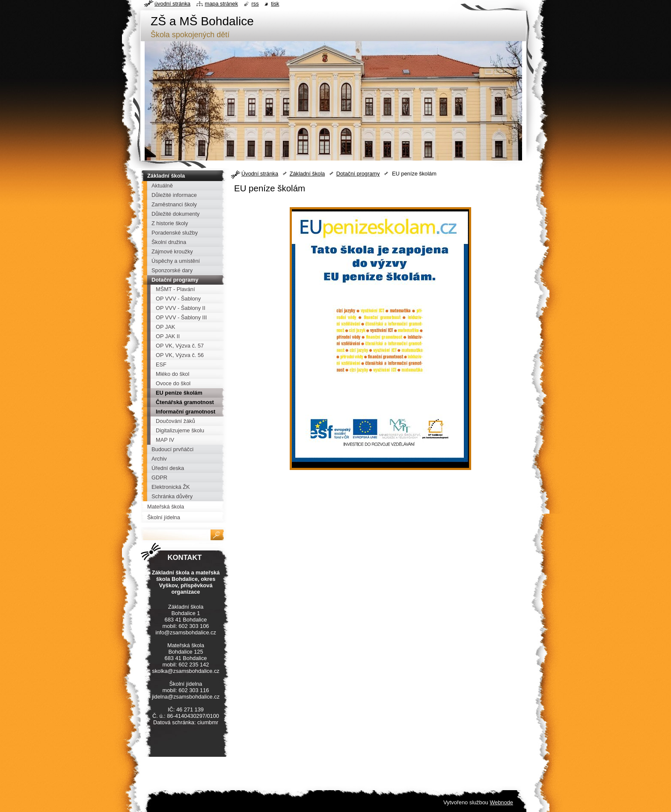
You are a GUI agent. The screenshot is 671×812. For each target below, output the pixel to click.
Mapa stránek (222, 4)
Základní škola (307, 174)
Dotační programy (358, 174)
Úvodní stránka (260, 174)
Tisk (275, 4)
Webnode (501, 802)
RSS (255, 4)
